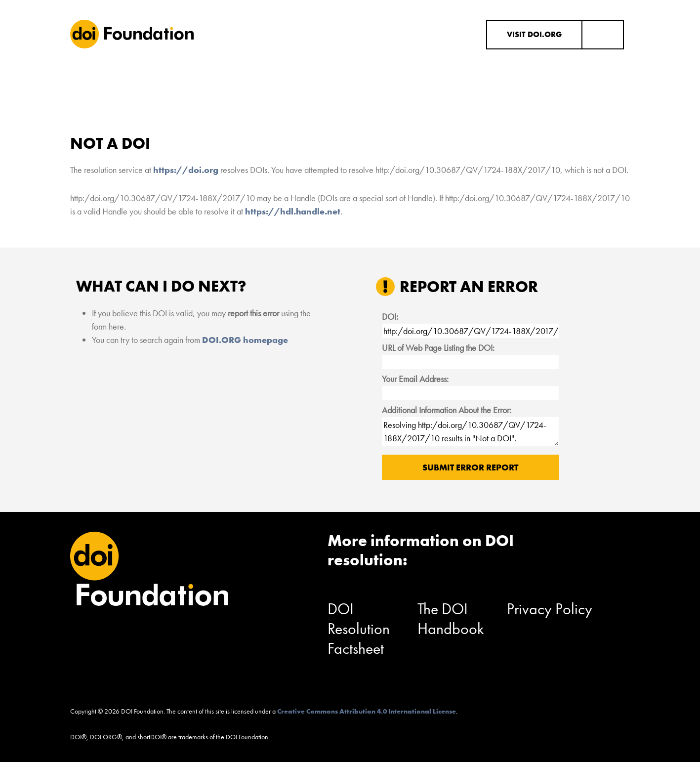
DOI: (390, 317)
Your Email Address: (415, 379)
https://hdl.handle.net (293, 211)
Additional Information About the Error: (447, 410)
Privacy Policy (550, 609)
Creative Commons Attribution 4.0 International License (367, 711)
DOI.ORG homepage (245, 340)
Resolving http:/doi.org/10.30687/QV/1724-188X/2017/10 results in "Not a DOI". (471, 431)
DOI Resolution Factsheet (359, 629)
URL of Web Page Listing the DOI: (438, 348)
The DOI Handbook (451, 619)
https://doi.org (186, 170)
